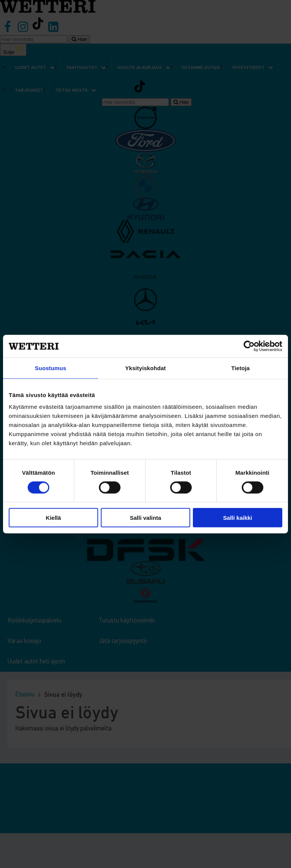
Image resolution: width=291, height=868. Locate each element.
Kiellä (53, 518)
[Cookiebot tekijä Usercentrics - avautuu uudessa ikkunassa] (249, 346)
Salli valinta (146, 518)
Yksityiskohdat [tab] (145, 368)
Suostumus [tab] (51, 368)
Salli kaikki (238, 518)
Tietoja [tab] (240, 368)
